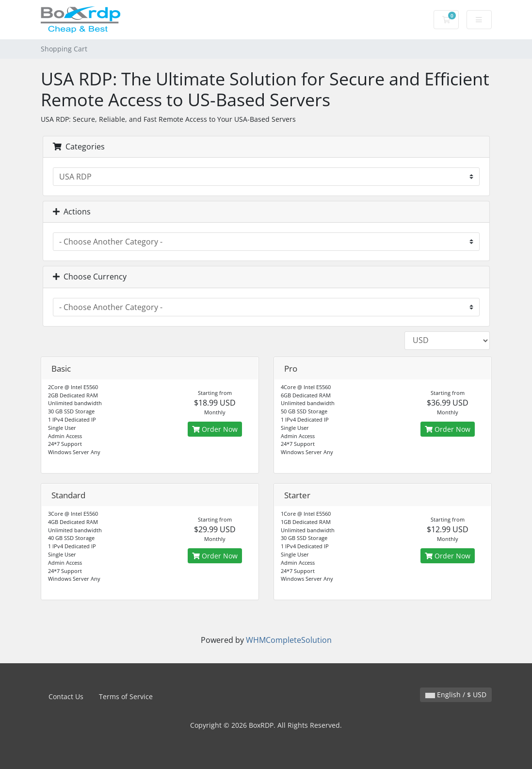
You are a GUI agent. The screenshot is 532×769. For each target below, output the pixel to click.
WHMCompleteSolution (289, 640)
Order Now (215, 429)
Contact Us (66, 696)
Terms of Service (126, 696)
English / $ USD (456, 695)
